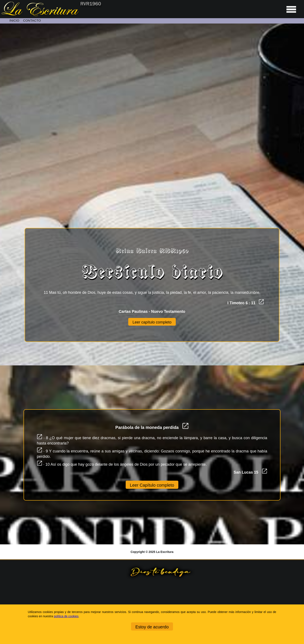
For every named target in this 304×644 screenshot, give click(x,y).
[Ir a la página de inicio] (51, 15)
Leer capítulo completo (152, 322)
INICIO (14, 20)
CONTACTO (32, 20)
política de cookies (66, 616)
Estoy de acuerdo (152, 627)
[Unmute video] (152, 108)
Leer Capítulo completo (152, 485)
